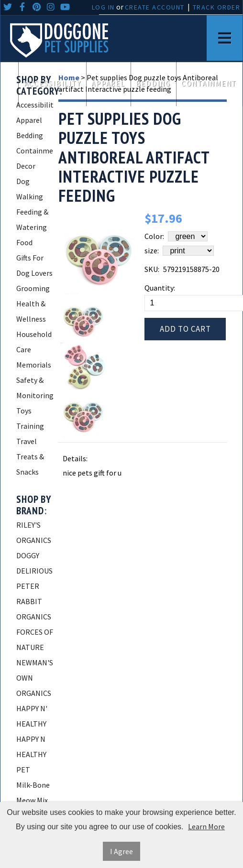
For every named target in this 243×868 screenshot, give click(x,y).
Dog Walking (30, 189)
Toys (24, 411)
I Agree (121, 851)
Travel (27, 441)
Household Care (34, 342)
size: (152, 250)
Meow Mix (32, 800)
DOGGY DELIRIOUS (34, 563)
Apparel (108, 83)
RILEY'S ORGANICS (34, 532)
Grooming (33, 288)
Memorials (34, 365)
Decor (26, 166)
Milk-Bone (33, 785)
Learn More (206, 826)
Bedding (153, 83)
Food (24, 242)
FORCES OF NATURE (35, 640)
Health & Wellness (31, 311)
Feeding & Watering (32, 219)
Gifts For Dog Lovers (34, 265)
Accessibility (53, 83)
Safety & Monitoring (35, 388)
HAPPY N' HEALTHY (32, 716)
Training (30, 426)
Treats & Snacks (30, 464)
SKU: (152, 269)
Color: (154, 236)
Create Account (155, 7)
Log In (103, 7)
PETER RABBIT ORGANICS (34, 601)
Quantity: (160, 288)
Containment (209, 83)
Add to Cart (185, 329)
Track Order (217, 7)
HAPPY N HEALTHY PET (31, 754)
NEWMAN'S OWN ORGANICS (35, 678)
